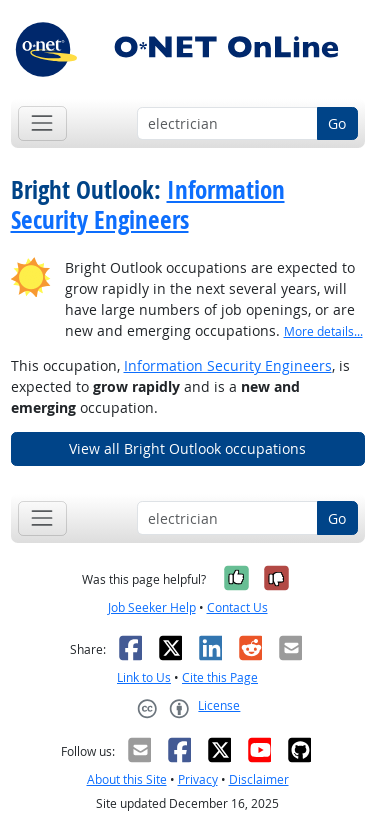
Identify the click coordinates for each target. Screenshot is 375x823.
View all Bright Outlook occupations (187, 448)
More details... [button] (323, 331)
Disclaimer (259, 779)
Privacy (198, 779)
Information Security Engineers (148, 205)
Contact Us (237, 607)
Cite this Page (220, 677)
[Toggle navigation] (42, 123)
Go (337, 123)
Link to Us (144, 677)
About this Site (127, 779)
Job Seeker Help (152, 607)
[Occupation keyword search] (227, 124)
